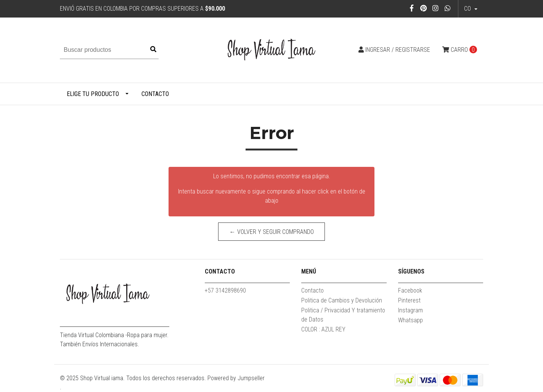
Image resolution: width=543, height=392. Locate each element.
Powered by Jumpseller (236, 378)
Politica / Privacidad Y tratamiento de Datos (343, 315)
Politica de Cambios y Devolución (342, 300)
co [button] (468, 9)
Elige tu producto (93, 94)
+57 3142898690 (225, 290)
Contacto (155, 94)
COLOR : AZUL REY (323, 329)
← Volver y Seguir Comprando (272, 232)
